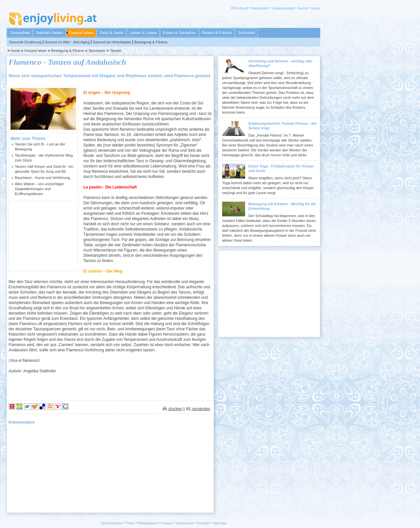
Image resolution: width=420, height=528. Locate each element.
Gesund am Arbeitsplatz (112, 42)
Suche (302, 8)
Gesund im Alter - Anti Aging (67, 42)
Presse (166, 523)
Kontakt (203, 523)
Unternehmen (112, 523)
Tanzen (116, 51)
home (316, 8)
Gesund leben (81, 33)
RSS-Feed (239, 8)
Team (130, 523)
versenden (198, 409)
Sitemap (220, 523)
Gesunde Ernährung (25, 42)
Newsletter (260, 8)
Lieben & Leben (143, 33)
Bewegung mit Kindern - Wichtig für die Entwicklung (282, 206)
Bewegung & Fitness (151, 42)
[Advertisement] (43, 235)
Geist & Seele (111, 33)
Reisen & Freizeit (217, 33)
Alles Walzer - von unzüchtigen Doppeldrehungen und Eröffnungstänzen (40, 189)
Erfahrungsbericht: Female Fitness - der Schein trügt (283, 126)
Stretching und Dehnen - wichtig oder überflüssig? (281, 63)
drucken (172, 409)
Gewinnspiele (283, 8)
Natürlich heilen (49, 33)
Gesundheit (20, 33)
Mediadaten (148, 523)
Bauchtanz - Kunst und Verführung (42, 178)
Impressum (185, 523)
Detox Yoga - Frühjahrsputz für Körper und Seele (281, 168)
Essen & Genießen (179, 33)
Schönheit (246, 33)
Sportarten (97, 51)
